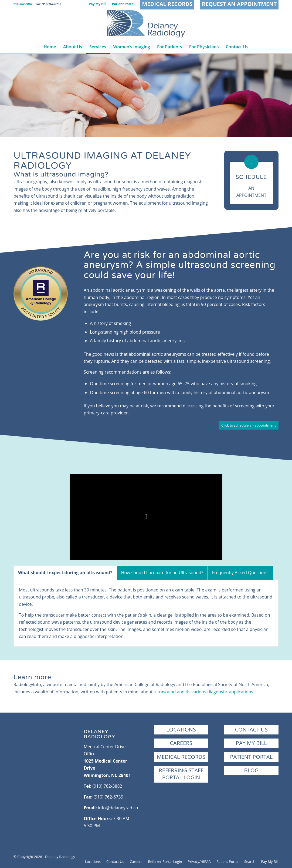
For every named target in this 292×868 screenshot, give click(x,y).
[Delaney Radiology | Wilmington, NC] (146, 24)
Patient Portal (251, 757)
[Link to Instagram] (274, 856)
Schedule (251, 177)
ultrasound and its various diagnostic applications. (204, 692)
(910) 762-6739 (108, 797)
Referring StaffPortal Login (181, 774)
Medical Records (181, 757)
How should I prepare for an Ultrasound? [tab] (162, 573)
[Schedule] (251, 162)
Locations (181, 729)
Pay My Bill (251, 743)
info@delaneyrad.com (120, 808)
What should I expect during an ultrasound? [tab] (65, 573)
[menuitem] (98, 4)
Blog (251, 770)
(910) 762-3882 (107, 786)
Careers (181, 743)
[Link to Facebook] (266, 856)
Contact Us (251, 729)
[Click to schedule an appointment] (249, 425)
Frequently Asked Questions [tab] (240, 573)
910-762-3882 (23, 4)
